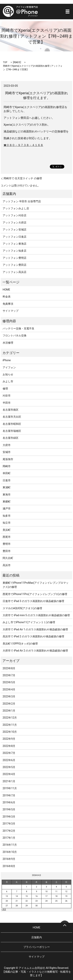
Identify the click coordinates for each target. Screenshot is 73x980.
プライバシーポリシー (37, 947)
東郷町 (7, 502)
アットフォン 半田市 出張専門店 (22, 201)
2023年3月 (9, 696)
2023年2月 (9, 704)
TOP (5, 62)
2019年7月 (9, 795)
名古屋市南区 (11, 410)
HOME (6, 290)
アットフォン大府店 (15, 223)
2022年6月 (9, 760)
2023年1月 (9, 711)
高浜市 (7, 565)
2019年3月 (9, 817)
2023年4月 (9, 689)
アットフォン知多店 (15, 251)
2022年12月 (10, 718)
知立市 (7, 523)
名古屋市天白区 (12, 417)
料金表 (7, 297)
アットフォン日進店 (15, 237)
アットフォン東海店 (15, 244)
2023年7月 (9, 675)
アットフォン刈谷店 (15, 215)
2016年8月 (9, 866)
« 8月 (4, 909)
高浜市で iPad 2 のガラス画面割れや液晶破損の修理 (33, 636)
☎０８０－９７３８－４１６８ (23, 145)
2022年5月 (9, 767)
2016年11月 (10, 845)
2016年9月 (9, 859)
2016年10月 (10, 852)
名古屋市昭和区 (12, 424)
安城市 (7, 452)
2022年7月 (9, 753)
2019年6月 (9, 802)
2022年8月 (9, 746)
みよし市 (8, 381)
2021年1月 (9, 781)
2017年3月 (9, 824)
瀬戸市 (7, 509)
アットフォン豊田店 (15, 265)
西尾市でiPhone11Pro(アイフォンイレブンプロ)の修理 (35, 594)
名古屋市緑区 (11, 438)
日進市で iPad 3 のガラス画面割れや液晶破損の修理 (33, 601)
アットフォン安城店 (15, 230)
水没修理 (8, 343)
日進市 (7, 480)
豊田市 (7, 551)
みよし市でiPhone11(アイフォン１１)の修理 (29, 622)
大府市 (7, 445)
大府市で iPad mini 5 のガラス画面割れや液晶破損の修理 (36, 615)
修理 (5, 389)
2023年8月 (9, 668)
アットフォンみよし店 (16, 208)
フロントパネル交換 (15, 335)
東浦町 (7, 487)
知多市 (7, 516)
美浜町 (7, 530)
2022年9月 (9, 739)
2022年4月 (9, 774)
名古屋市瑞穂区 (12, 431)
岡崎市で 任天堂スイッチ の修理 (23, 178)
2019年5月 (9, 809)
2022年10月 (10, 732)
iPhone (7, 360)
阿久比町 (8, 558)
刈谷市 (7, 396)
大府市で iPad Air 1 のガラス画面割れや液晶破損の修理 (35, 629)
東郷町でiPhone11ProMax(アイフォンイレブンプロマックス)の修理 (36, 585)
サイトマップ (11, 311)
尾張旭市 (8, 459)
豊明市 (7, 544)
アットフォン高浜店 (15, 272)
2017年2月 (9, 831)
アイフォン (9, 367)
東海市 (7, 495)
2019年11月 (10, 788)
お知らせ (8, 374)
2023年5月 (9, 682)
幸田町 (7, 473)
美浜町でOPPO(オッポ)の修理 (20, 644)
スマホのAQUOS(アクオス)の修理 (22, 608)
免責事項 (8, 304)
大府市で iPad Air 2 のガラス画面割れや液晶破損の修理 (35, 651)
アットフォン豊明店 (15, 258)
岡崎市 (17, 62)
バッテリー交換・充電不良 (18, 328)
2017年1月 (9, 838)
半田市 (7, 403)
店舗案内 (37, 937)
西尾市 (7, 537)
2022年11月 (10, 725)
